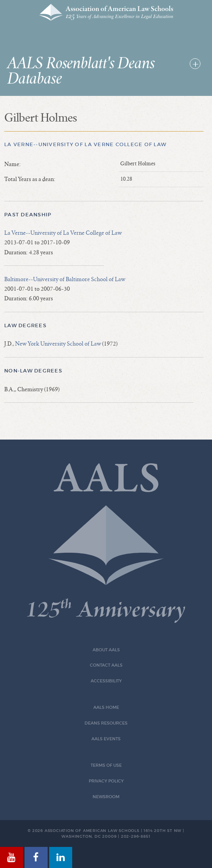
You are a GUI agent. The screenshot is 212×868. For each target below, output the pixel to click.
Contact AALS (106, 665)
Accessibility (106, 681)
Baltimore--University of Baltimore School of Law (65, 279)
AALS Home (106, 707)
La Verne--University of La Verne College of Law (85, 144)
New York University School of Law (58, 344)
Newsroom (106, 797)
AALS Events (106, 739)
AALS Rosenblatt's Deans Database (81, 71)
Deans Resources (106, 723)
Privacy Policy (106, 781)
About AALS (106, 650)
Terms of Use (106, 765)
